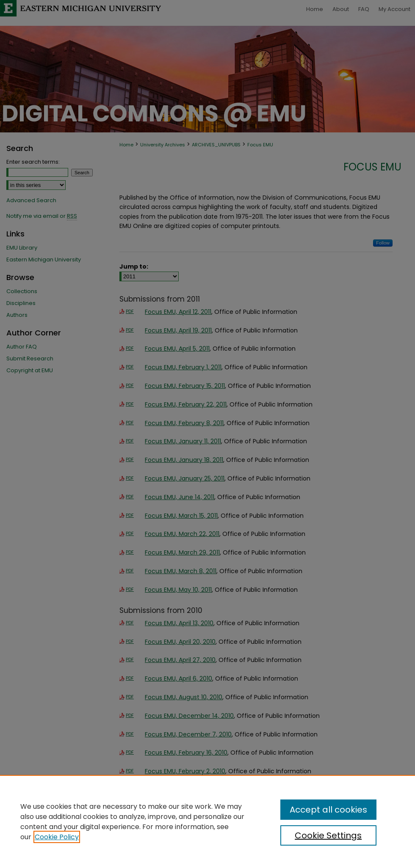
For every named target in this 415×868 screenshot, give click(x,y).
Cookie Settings (328, 835)
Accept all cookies (328, 810)
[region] (207, 821)
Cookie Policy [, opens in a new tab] (57, 837)
